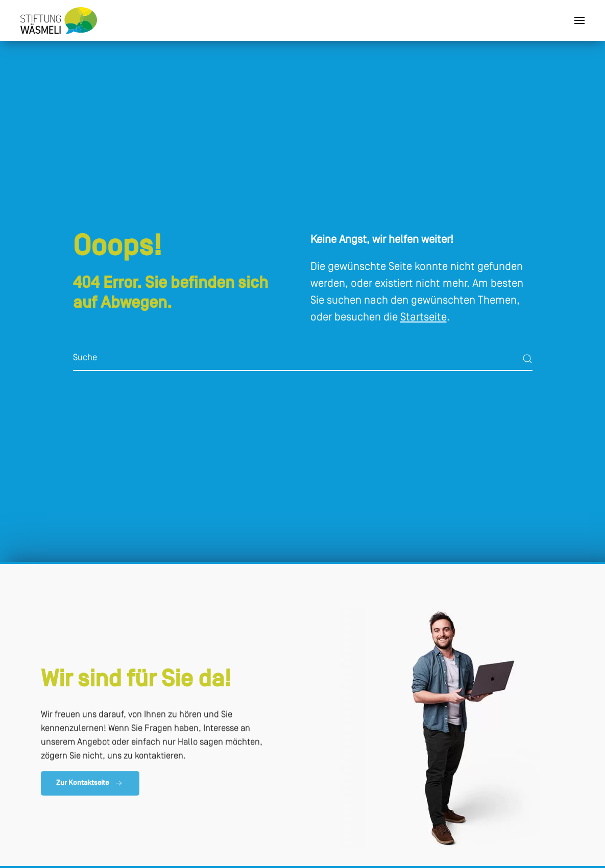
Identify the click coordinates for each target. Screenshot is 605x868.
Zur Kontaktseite (90, 785)
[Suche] (303, 359)
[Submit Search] (527, 359)
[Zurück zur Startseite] (59, 20)
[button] (579, 20)
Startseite (423, 318)
